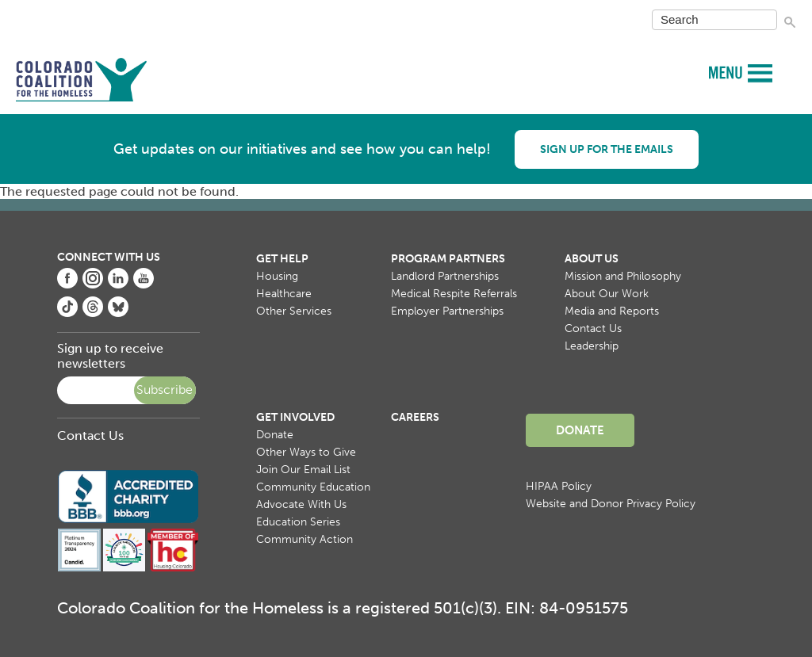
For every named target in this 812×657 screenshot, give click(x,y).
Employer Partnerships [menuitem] (447, 311)
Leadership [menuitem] (592, 346)
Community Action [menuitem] (304, 539)
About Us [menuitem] (592, 259)
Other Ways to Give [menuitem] (306, 452)
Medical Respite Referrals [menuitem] (454, 294)
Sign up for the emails (607, 149)
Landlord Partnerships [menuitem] (445, 276)
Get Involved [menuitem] (295, 417)
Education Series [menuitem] (298, 522)
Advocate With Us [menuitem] (301, 504)
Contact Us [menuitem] (593, 328)
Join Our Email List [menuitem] (303, 470)
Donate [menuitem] (275, 435)
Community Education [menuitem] (313, 487)
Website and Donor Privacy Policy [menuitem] (611, 504)
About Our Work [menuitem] (607, 294)
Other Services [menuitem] (294, 311)
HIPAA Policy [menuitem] (559, 486)
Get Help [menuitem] (282, 259)
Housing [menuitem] (277, 276)
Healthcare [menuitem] (284, 294)
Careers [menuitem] (415, 417)
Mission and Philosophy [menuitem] (623, 276)
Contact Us (90, 435)
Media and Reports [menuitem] (612, 311)
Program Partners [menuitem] (448, 259)
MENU (728, 72)
